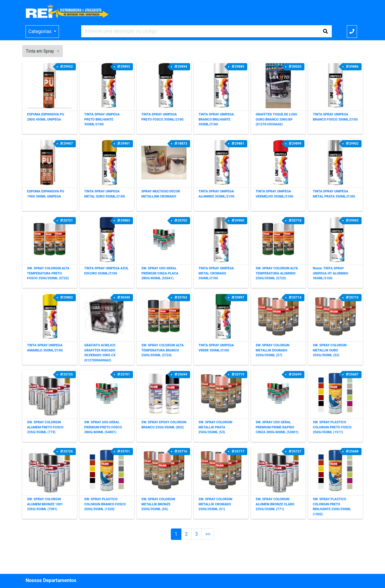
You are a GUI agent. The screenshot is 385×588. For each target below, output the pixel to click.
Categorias (40, 31)
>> (208, 534)
